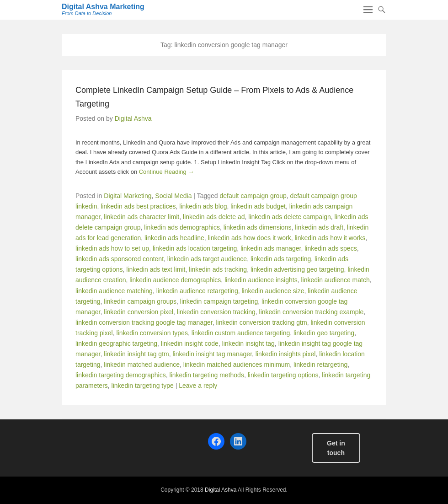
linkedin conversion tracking (216, 312)
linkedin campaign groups (140, 301)
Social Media (173, 196)
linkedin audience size (273, 291)
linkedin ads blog (203, 206)
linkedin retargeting (320, 365)
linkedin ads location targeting (195, 248)
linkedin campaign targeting (219, 301)
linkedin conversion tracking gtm (261, 322)
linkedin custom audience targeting (241, 333)
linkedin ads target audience (207, 259)
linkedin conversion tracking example (312, 312)
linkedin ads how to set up (112, 248)
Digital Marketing (128, 196)
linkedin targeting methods (206, 375)
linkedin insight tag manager (212, 354)
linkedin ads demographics (182, 227)
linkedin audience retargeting (197, 291)
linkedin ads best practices (138, 206)
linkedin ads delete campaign (290, 217)
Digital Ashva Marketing (103, 7)
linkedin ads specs (331, 248)
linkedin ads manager (271, 248)
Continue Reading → (167, 172)
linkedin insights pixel (286, 354)
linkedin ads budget (258, 206)
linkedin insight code (190, 343)
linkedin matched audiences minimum (237, 365)
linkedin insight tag (248, 343)
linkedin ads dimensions (258, 227)
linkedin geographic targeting (116, 343)
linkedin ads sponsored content (120, 259)
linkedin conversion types (152, 333)
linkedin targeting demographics (121, 375)
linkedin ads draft (319, 227)
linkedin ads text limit (156, 269)
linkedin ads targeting (281, 259)
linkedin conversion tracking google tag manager (144, 322)
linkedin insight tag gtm (136, 354)
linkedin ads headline (174, 238)
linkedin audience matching (114, 291)
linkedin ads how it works (330, 238)
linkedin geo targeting (324, 333)
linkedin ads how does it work (250, 238)
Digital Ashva (133, 118)
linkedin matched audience (142, 365)
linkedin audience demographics (175, 280)
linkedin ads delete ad (214, 217)
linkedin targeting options (283, 375)
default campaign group (253, 196)
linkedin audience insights (261, 280)
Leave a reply (198, 386)
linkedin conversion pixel (139, 312)
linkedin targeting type (143, 386)
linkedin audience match (335, 280)
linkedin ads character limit (141, 217)
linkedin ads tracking (218, 269)
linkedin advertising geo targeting (297, 269)
